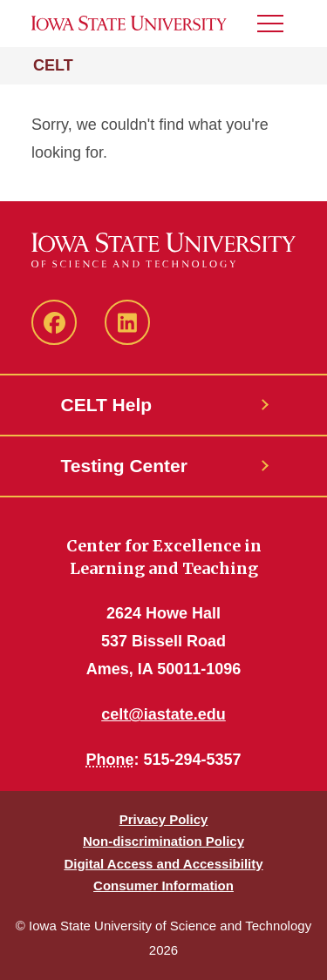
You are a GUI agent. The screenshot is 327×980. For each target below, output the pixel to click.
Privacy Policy (164, 819)
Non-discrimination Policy (163, 841)
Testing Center (124, 466)
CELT (53, 65)
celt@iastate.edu (163, 714)
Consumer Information (163, 885)
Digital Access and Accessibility (163, 864)
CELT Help (107, 405)
